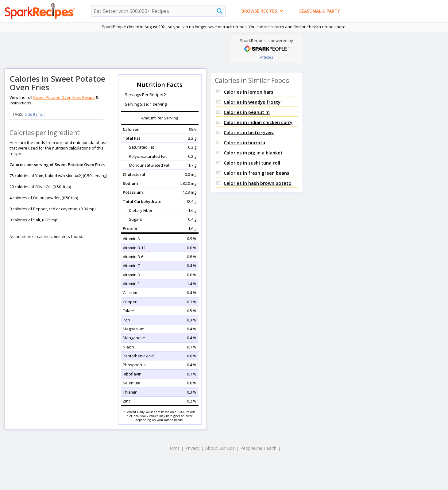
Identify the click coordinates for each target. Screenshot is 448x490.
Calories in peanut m (247, 112)
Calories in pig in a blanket (253, 153)
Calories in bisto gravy (249, 132)
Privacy (192, 448)
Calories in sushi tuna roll (252, 163)
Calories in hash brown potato (258, 183)
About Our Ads (220, 448)
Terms (173, 448)
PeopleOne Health (258, 448)
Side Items (34, 114)
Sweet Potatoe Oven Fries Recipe (64, 97)
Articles (267, 57)
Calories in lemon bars (249, 92)
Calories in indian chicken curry (258, 122)
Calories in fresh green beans (257, 173)
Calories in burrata (244, 142)
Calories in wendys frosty (252, 102)
